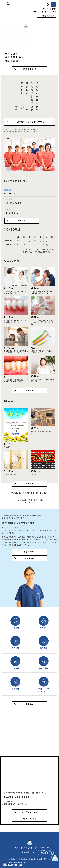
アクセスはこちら (29, 819)
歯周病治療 (29, 558)
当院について (29, 552)
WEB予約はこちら (30, 812)
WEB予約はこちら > (47, 16)
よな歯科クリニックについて (31, 122)
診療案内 (30, 704)
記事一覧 (22, 221)
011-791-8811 (50, 9)
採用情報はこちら (29, 69)
